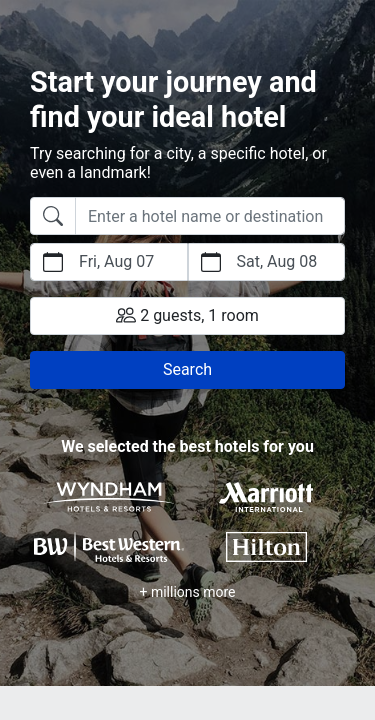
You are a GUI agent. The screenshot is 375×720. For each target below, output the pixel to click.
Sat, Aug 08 (277, 261)
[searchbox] (210, 216)
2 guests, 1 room (187, 315)
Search (187, 369)
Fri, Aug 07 (116, 261)
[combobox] (187, 216)
